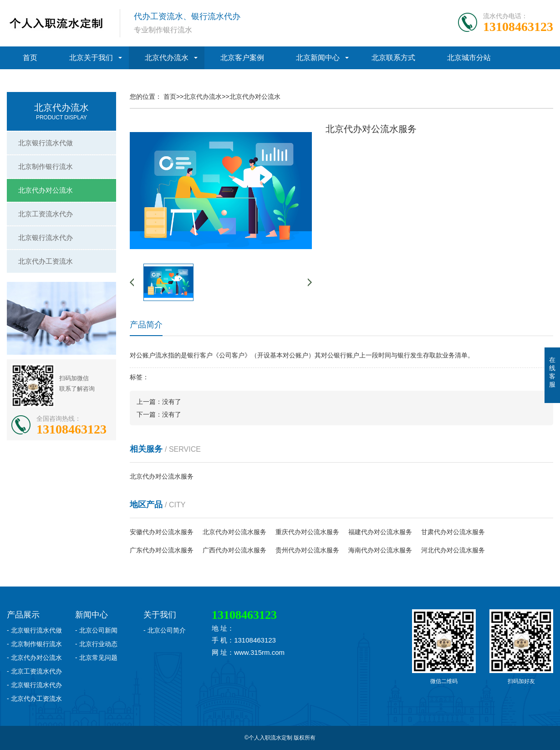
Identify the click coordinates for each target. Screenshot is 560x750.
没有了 (172, 402)
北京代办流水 (167, 58)
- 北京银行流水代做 (34, 630)
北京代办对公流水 (46, 190)
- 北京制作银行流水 (34, 644)
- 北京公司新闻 (96, 630)
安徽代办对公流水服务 (162, 532)
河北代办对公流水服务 (453, 550)
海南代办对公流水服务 (380, 550)
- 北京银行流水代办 (34, 685)
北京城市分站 (469, 58)
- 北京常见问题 (96, 658)
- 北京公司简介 (165, 630)
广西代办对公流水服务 (234, 550)
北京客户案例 (242, 58)
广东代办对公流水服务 (162, 550)
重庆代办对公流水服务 (307, 532)
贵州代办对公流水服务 (307, 550)
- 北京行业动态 (96, 644)
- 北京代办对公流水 (34, 658)
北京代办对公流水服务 (162, 476)
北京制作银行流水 (46, 166)
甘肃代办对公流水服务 (453, 532)
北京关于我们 (91, 58)
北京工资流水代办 (46, 214)
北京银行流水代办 (46, 237)
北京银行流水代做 (46, 143)
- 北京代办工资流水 (34, 699)
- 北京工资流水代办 (34, 671)
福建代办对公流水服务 (380, 532)
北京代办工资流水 (46, 261)
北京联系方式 (393, 58)
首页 (30, 58)
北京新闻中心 (318, 58)
